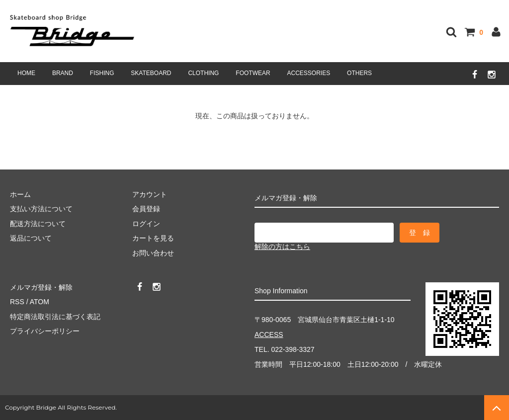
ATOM (40, 302)
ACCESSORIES (309, 73)
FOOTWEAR (253, 73)
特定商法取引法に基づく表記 (55, 317)
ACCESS (269, 335)
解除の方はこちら (282, 247)
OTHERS (359, 73)
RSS (17, 302)
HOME (26, 73)
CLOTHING (203, 73)
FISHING (102, 73)
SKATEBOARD (151, 73)
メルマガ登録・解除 (41, 287)
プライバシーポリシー (45, 331)
